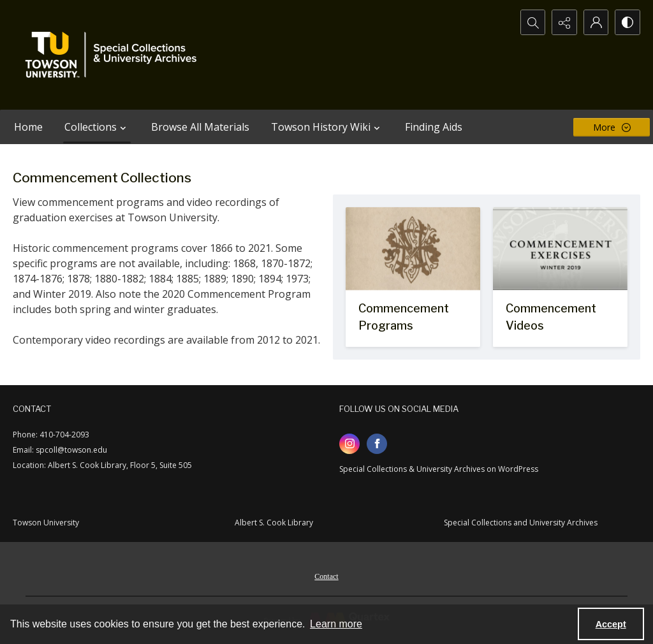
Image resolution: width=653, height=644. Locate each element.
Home (28, 127)
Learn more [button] (336, 624)
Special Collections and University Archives (521, 523)
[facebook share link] (377, 444)
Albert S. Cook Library (274, 523)
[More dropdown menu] (612, 127)
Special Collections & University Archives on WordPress (439, 469)
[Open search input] (532, 22)
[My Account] (596, 22)
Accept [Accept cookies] (611, 624)
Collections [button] (97, 127)
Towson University (46, 523)
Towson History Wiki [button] (327, 127)
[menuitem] (326, 575)
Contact (326, 576)
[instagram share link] (349, 444)
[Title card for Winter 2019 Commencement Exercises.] (560, 277)
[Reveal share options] (564, 22)
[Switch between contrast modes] (627, 22)
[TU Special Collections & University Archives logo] (115, 55)
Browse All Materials (200, 127)
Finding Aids (434, 127)
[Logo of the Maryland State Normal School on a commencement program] (413, 277)
